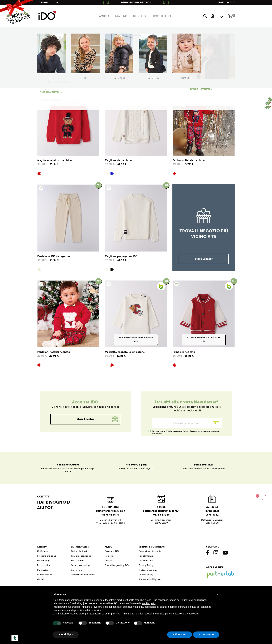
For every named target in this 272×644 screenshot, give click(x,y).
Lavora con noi (45, 575)
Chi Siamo (42, 551)
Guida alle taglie (79, 551)
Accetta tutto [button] (206, 634)
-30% (99, 89)
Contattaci (77, 570)
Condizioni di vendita (150, 551)
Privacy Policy (146, 565)
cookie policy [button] (149, 603)
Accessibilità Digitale (150, 579)
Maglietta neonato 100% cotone (125, 352)
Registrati (110, 556)
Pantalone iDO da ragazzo (54, 256)
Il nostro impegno (47, 556)
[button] (218, 594)
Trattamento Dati (148, 570)
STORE (221, 2)
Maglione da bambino (118, 160)
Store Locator (85, 419)
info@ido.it (212, 511)
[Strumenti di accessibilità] (15, 638)
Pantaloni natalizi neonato (54, 352)
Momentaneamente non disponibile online (136, 339)
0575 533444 (111, 515)
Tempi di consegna (81, 556)
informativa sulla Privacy (178, 431)
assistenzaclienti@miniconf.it (161, 511)
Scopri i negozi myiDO (117, 565)
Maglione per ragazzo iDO (121, 256)
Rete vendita (44, 565)
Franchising (43, 560)
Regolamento (146, 556)
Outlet (231, 2)
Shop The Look (165, 16)
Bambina (100, 16)
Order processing (80, 565)
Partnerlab (43, 570)
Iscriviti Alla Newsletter (83, 575)
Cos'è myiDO (112, 551)
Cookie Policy (146, 575)
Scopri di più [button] (66, 634)
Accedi (108, 560)
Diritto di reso (146, 560)
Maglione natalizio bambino (55, 160)
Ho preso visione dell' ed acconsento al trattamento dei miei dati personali (186, 431)
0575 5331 (212, 515)
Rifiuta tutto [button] (180, 634)
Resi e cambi (78, 560)
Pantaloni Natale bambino (189, 160)
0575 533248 (161, 515)
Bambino (120, 16)
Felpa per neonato (184, 352)
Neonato (140, 16)
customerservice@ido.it (111, 511)
